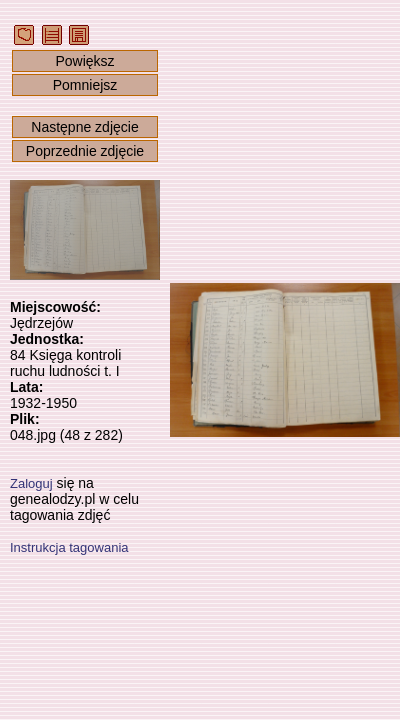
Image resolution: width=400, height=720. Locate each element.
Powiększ (84, 61)
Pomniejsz (85, 85)
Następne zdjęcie (84, 127)
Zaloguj (31, 483)
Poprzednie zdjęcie (85, 151)
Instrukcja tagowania (69, 547)
